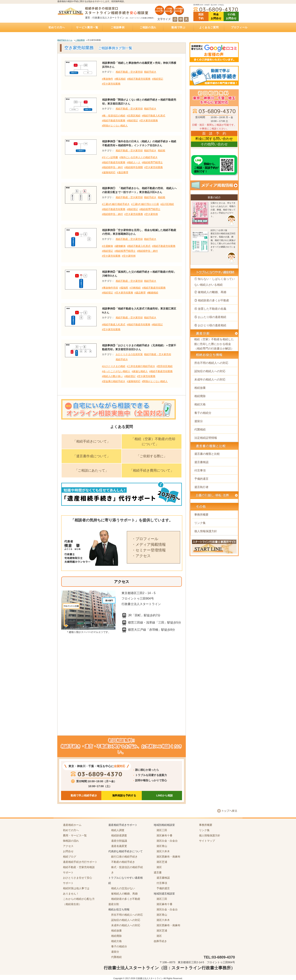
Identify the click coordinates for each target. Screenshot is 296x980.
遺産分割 (114, 904)
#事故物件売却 (110, 288)
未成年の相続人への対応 (210, 379)
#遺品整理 (123, 172)
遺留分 (199, 421)
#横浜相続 (120, 79)
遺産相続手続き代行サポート (80, 862)
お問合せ (68, 851)
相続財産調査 (119, 835)
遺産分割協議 (119, 841)
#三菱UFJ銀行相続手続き (116, 204)
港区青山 (162, 846)
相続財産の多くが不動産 (126, 899)
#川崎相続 (135, 288)
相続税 (162, 151)
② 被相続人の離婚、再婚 (210, 292)
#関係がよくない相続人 (115, 126)
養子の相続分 (203, 413)
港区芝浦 (162, 862)
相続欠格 (200, 404)
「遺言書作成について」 (91, 456)
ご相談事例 (118, 27)
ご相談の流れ (148, 27)
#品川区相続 (167, 204)
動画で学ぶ (178, 27)
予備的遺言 (201, 479)
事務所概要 (201, 515)
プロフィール (239, 27)
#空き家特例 (151, 214)
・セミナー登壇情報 (149, 550)
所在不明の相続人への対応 (211, 363)
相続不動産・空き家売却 (129, 72)
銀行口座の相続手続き (124, 857)
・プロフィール (145, 539)
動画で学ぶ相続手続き (84, 795)
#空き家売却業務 (111, 84)
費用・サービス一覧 (75, 835)
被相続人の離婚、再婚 (124, 894)
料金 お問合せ (216, 16)
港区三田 (162, 830)
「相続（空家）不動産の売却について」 (153, 442)
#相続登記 (158, 79)
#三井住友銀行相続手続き (141, 366)
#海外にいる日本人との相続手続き (139, 157)
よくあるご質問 (209, 27)
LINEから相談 (164, 795)
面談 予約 (201, 16)
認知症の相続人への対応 (210, 371)
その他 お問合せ (231, 16)
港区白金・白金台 (167, 841)
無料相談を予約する (124, 795)
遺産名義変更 (119, 846)
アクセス (68, 846)
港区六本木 (163, 851)
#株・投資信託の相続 (114, 116)
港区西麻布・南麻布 (168, 857)
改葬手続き (160, 941)
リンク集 (200, 523)
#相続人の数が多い (112, 376)
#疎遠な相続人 (140, 371)
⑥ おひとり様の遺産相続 (210, 325)
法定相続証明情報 (206, 438)
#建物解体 (120, 246)
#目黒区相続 (134, 116)
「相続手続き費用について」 (152, 470)
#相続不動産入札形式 (153, 116)
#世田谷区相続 (165, 366)
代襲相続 (200, 429)
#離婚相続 (153, 293)
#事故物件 (107, 79)
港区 (159, 867)
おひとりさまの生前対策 (129, 354)
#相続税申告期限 (134, 167)
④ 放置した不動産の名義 (210, 309)
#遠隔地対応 (109, 172)
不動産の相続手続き (123, 862)
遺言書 (158, 872)
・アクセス (141, 556)
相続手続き (150, 72)
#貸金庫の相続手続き (114, 381)
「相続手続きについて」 (91, 441)
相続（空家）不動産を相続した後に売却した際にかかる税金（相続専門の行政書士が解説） (214, 344)
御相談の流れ (71, 841)
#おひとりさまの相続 (114, 366)
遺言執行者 (201, 487)
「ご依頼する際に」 (152, 456)
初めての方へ (57, 27)
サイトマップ (207, 841)
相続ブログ (70, 857)
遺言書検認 (201, 462)
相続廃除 (200, 396)
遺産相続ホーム (72, 825)
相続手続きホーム (65, 40)
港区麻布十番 (164, 835)
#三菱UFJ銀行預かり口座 (145, 204)
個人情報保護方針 (206, 531)
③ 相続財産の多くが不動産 (212, 300)
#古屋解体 (107, 246)
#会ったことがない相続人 (116, 371)
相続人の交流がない (123, 888)
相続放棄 (200, 388)
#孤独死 (124, 288)
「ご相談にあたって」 (91, 470)
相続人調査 (118, 830)
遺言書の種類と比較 (207, 454)
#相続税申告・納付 (112, 167)
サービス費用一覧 (87, 27)
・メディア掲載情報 (149, 544)
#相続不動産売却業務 (139, 79)
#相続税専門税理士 (152, 162)
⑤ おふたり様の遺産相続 (210, 317)
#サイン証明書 (110, 157)
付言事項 (200, 470)
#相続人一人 (134, 162)
